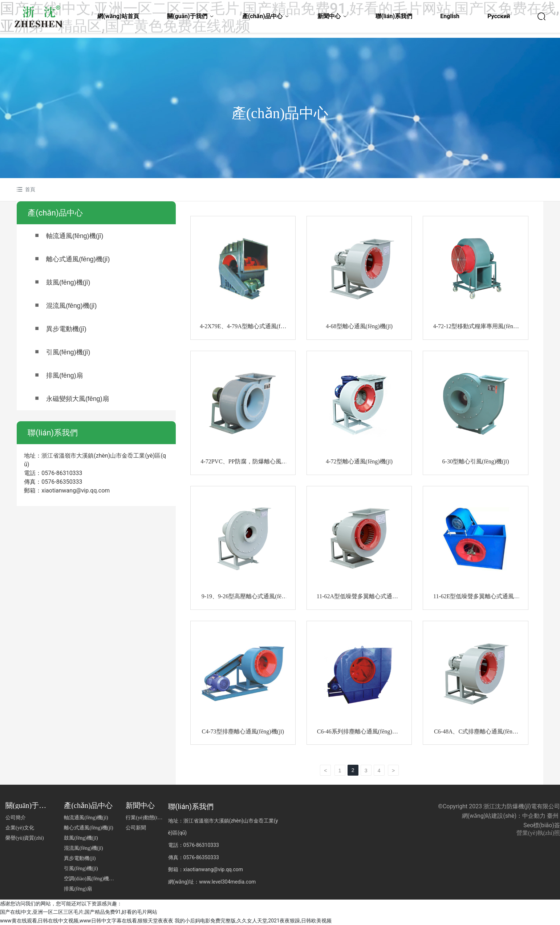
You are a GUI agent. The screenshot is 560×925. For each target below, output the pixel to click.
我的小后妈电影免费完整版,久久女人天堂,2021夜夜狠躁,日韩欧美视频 (253, 920)
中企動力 (534, 815)
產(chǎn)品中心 (280, 113)
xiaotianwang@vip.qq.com (76, 490)
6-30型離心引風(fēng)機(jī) (476, 461)
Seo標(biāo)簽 (542, 825)
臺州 (553, 815)
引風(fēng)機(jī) (68, 352)
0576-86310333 (62, 473)
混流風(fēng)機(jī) (72, 306)
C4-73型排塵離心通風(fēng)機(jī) (243, 731)
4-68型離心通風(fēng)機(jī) (359, 326)
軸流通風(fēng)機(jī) (75, 236)
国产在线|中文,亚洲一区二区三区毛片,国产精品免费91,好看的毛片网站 (79, 912)
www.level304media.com (227, 881)
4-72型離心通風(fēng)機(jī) (359, 461)
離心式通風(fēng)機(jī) (78, 259)
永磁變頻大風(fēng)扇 (78, 399)
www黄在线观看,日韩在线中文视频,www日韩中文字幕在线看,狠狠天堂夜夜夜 (87, 920)
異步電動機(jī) (66, 329)
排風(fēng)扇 (64, 375)
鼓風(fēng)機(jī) (68, 282)
